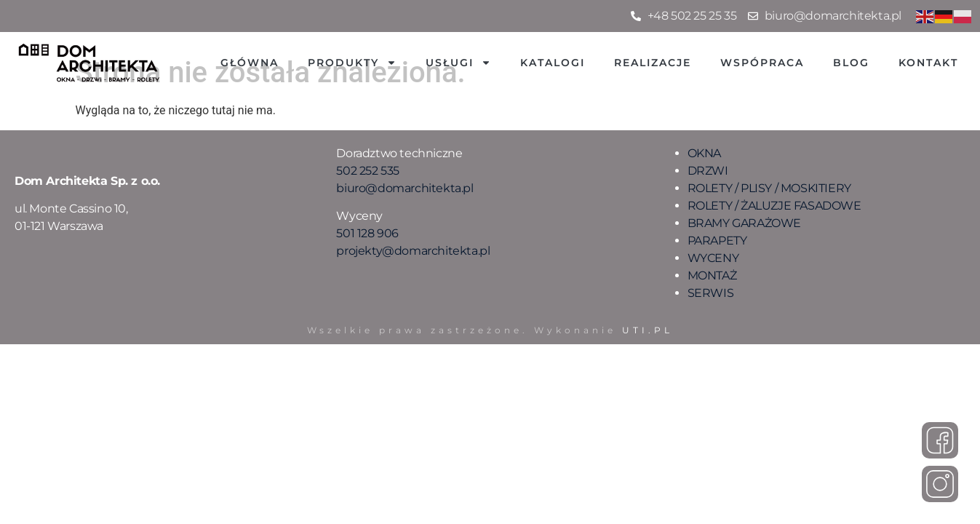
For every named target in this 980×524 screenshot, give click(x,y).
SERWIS (711, 293)
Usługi (458, 63)
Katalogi (553, 63)
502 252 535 (368, 171)
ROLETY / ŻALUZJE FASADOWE (774, 206)
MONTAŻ (712, 275)
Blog (851, 63)
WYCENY (713, 258)
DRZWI (708, 171)
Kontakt (928, 63)
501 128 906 (367, 233)
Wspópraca (762, 63)
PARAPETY (717, 241)
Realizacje (653, 63)
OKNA (704, 153)
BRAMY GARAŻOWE (744, 223)
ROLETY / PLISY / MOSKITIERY (769, 188)
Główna (250, 63)
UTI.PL (648, 330)
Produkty (352, 63)
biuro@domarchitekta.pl (405, 188)
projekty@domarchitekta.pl (413, 251)
